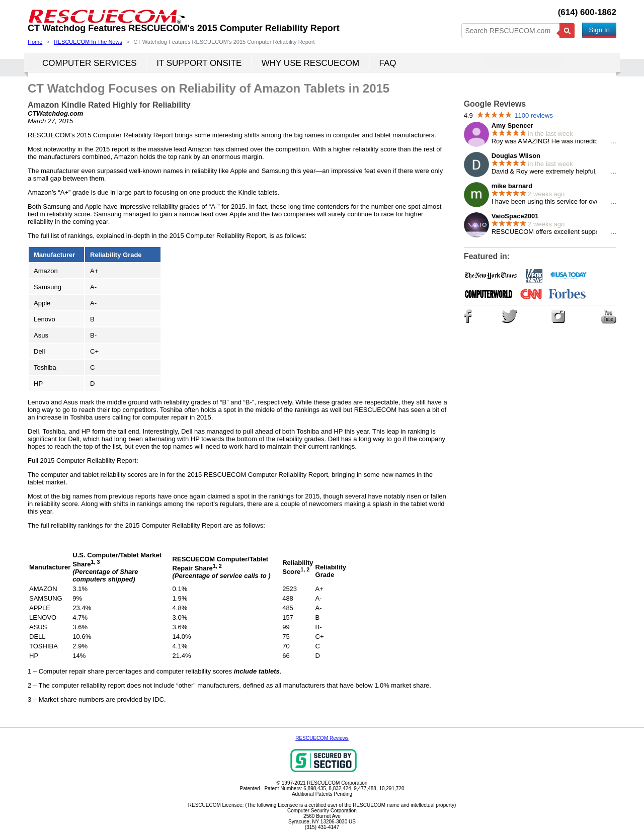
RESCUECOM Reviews (322, 738)
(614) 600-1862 (587, 12)
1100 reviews (534, 115)
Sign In (599, 30)
